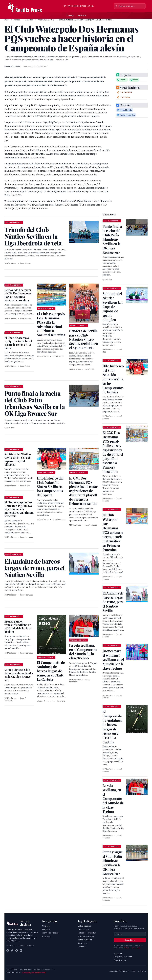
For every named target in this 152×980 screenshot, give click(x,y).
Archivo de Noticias (50, 933)
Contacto (82, 947)
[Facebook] (8, 950)
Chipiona (70, 15)
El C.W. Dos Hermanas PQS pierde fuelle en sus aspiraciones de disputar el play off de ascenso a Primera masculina (84, 491)
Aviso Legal (83, 943)
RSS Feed (46, 936)
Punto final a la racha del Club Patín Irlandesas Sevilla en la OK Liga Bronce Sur (112, 239)
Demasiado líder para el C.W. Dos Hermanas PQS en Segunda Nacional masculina (18, 295)
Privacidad (113, 971)
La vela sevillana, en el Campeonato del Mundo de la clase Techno (83, 652)
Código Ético (83, 929)
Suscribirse (130, 940)
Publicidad (118, 953)
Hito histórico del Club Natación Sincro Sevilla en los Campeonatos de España (50, 487)
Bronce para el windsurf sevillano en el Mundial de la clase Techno (18, 627)
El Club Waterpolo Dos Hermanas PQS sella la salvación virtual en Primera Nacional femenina (51, 324)
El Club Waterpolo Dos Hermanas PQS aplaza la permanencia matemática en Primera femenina (19, 509)
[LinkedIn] (21, 950)
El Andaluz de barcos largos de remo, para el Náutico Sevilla (113, 602)
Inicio (7, 20)
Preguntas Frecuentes (123, 957)
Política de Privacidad (87, 933)
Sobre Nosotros (85, 926)
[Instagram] (17, 950)
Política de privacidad (132, 948)
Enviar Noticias (120, 960)
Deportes (29, 20)
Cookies (123, 971)
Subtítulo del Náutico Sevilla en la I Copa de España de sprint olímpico (18, 459)
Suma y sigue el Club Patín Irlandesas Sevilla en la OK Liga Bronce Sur (19, 675)
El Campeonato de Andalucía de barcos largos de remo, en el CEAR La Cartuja (51, 671)
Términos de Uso (85, 940)
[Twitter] (12, 950)
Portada (17, 20)
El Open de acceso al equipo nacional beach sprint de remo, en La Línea (19, 343)
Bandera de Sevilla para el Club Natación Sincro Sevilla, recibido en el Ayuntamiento (84, 339)
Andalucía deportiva (46, 20)
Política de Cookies (86, 936)
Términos (132, 971)
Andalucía (82, 15)
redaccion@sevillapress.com (34, 973)
